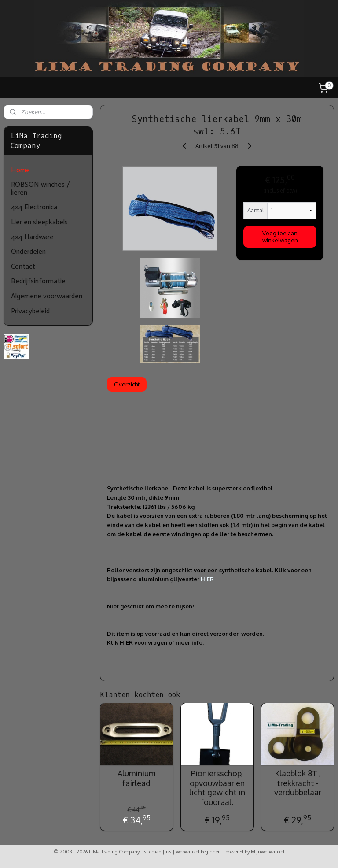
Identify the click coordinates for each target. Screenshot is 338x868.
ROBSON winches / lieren (40, 188)
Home (20, 170)
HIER (208, 579)
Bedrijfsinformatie (38, 281)
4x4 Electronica (34, 207)
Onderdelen (28, 251)
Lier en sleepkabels (39, 222)
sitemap (153, 852)
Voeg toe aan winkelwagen (280, 236)
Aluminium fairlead (137, 778)
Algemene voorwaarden (47, 296)
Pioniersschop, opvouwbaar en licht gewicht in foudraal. (217, 787)
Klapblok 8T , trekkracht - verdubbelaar (298, 783)
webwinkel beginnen (198, 852)
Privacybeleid (30, 311)
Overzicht (127, 384)
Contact (23, 266)
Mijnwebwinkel (268, 852)
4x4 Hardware (32, 237)
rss (169, 852)
